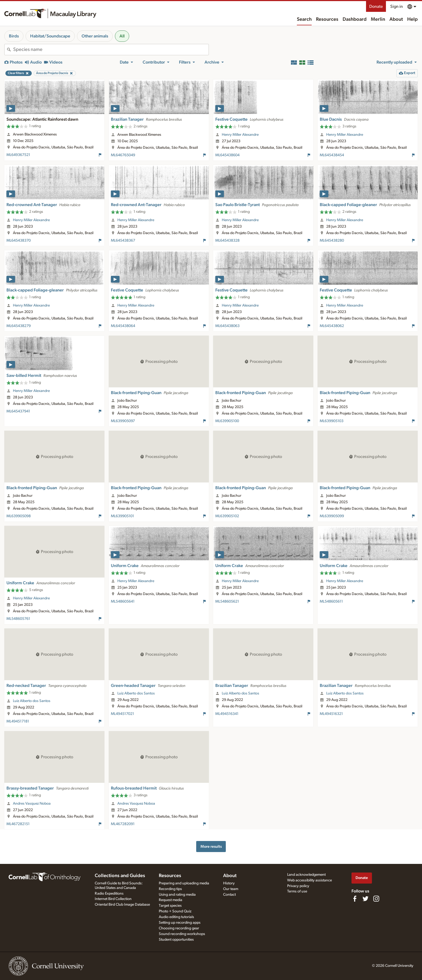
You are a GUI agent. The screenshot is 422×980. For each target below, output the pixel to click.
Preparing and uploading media (184, 883)
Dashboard (355, 19)
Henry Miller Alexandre (240, 135)
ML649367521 (18, 155)
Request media (170, 900)
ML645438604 (227, 155)
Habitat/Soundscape (50, 36)
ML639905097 (123, 421)
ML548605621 (227, 602)
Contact (229, 895)
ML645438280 (332, 241)
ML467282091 (123, 824)
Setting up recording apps (180, 923)
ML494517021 (122, 714)
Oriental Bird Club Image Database (122, 905)
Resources (327, 19)
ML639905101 (122, 516)
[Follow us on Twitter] (365, 899)
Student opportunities (176, 940)
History (229, 883)
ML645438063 (227, 326)
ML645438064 (123, 326)
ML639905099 (332, 516)
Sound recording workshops (182, 934)
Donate (376, 6)
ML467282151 (18, 824)
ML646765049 (123, 155)
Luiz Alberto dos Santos (32, 701)
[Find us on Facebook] (355, 899)
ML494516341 (227, 714)
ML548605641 (123, 602)
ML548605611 (331, 602)
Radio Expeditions (109, 894)
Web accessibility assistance (310, 880)
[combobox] (111, 50)
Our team (231, 889)
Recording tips (170, 889)
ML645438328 (227, 241)
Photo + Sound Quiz (175, 911)
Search (304, 19)
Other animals (95, 36)
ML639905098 (19, 516)
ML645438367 (123, 241)
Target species (170, 906)
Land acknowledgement (306, 875)
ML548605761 (18, 619)
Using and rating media (177, 895)
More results (211, 847)
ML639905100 (227, 421)
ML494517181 (18, 721)
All (122, 36)
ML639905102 (227, 516)
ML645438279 (19, 326)
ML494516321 (331, 714)
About (396, 19)
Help (412, 19)
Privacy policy (298, 886)
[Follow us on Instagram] (376, 899)
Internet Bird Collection (113, 899)
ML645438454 (332, 155)
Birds (14, 36)
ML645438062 (332, 326)
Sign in (397, 6)
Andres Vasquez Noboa (32, 804)
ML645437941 (18, 411)
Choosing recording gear (179, 928)
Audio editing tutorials (176, 917)
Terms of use (297, 891)
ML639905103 (332, 421)
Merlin (378, 19)
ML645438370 (19, 241)
